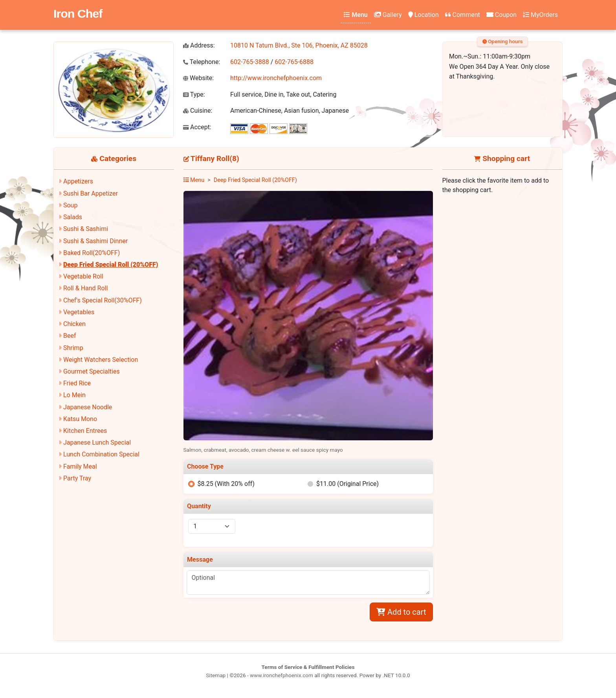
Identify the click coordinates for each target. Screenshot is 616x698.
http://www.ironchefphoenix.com (276, 78)
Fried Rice (77, 383)
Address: (199, 45)
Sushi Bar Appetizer (91, 193)
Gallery (388, 15)
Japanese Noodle (88, 407)
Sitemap (216, 675)
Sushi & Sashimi (86, 229)
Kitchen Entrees (85, 431)
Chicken (74, 324)
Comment (463, 15)
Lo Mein (74, 395)
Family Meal (80, 466)
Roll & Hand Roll (85, 288)
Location (423, 15)
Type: (194, 94)
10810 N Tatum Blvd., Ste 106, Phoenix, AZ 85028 (299, 45)
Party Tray (77, 478)
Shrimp (73, 348)
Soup (70, 205)
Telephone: (202, 62)
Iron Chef (78, 13)
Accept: (197, 127)
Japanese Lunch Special (97, 442)
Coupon (501, 15)
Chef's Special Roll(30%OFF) (103, 300)
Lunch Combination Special (101, 454)
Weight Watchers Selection (101, 360)
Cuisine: (198, 111)
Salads (73, 217)
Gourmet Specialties (92, 371)
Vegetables (79, 312)
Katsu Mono (80, 419)
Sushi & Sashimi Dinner (95, 241)
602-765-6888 (294, 62)
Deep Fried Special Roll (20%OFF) (111, 265)
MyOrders (540, 15)
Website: (198, 78)
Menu (356, 15)
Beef (70, 336)
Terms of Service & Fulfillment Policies (308, 667)
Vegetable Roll (83, 276)
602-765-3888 (250, 62)
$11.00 (347, 484)
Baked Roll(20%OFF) (92, 253)
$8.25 (226, 484)
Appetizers (78, 181)
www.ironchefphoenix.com (281, 675)
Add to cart (401, 612)
